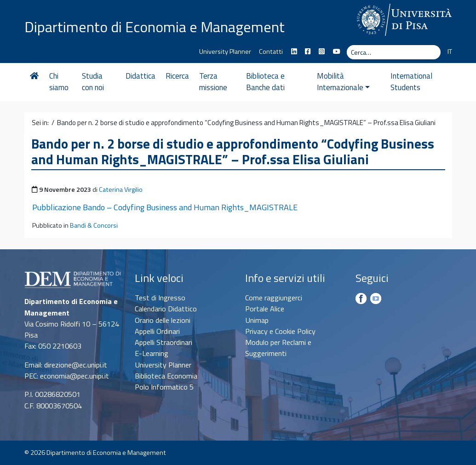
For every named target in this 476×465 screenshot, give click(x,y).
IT (450, 52)
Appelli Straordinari (163, 342)
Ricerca (177, 76)
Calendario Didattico (166, 309)
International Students (411, 82)
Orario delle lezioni (163, 320)
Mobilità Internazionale (343, 82)
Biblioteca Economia (166, 376)
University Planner (225, 52)
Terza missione (213, 82)
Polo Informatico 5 (164, 387)
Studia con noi (93, 82)
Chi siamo (59, 82)
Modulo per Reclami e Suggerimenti (278, 348)
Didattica (141, 76)
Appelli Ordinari (157, 331)
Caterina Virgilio (121, 189)
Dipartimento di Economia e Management (155, 27)
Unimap (257, 320)
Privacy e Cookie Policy (280, 331)
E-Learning (152, 353)
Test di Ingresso (160, 298)
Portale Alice (265, 309)
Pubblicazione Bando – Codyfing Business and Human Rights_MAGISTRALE (165, 207)
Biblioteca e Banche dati (265, 82)
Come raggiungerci (274, 298)
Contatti (271, 52)
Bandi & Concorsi (94, 225)
